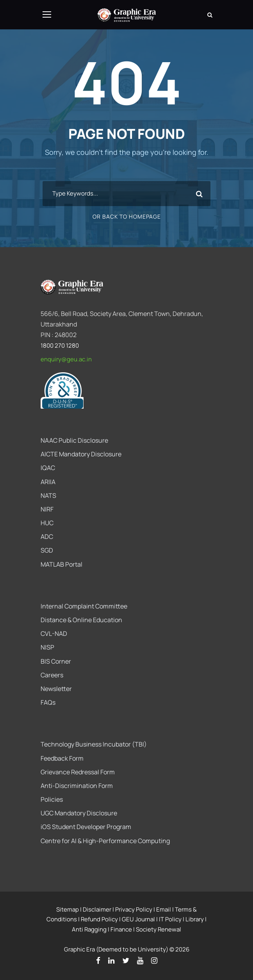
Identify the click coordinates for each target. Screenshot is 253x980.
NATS (48, 495)
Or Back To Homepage (127, 216)
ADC (47, 537)
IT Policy (170, 919)
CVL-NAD (54, 634)
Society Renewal (159, 929)
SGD (47, 550)
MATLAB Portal (61, 564)
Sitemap (68, 909)
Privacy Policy (134, 909)
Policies (52, 799)
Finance (121, 929)
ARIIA (48, 482)
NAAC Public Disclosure (74, 440)
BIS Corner (56, 661)
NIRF (47, 509)
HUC (47, 523)
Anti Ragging (89, 929)
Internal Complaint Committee (84, 606)
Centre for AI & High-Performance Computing (105, 841)
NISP (47, 647)
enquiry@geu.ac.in (66, 359)
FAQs (48, 702)
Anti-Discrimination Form (77, 786)
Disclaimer (97, 909)
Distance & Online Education (81, 620)
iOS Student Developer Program (86, 827)
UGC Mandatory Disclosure (79, 813)
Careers (52, 675)
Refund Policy (99, 919)
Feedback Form (62, 758)
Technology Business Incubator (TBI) (94, 744)
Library (195, 919)
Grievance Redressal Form (78, 772)
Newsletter (56, 689)
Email (164, 909)
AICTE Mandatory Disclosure (81, 454)
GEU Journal (138, 919)
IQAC (48, 468)
